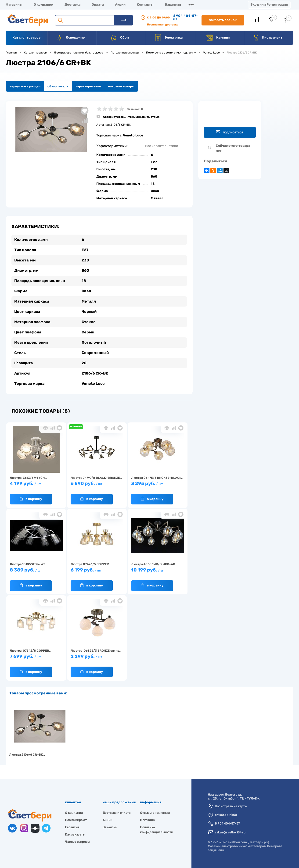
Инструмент (267, 38)
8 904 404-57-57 (186, 17)
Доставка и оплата (117, 813)
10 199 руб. (158, 572)
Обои (119, 38)
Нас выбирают (76, 820)
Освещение (70, 38)
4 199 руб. (36, 486)
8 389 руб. (36, 572)
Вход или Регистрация (269, 5)
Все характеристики (162, 146)
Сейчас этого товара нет (233, 148)
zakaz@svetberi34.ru (230, 832)
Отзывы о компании (155, 813)
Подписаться (230, 132)
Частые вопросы (77, 842)
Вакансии (173, 5)
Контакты (145, 5)
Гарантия (72, 827)
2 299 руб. (97, 659)
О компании (43, 5)
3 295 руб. (158, 486)
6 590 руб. (97, 486)
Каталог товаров (26, 38)
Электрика (169, 38)
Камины (218, 38)
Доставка (72, 5)
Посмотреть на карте (231, 806)
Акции (120, 5)
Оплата (98, 5)
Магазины (14, 5)
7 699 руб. (36, 659)
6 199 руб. (97, 572)
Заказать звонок (223, 20)
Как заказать (75, 834)
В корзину (31, 499)
